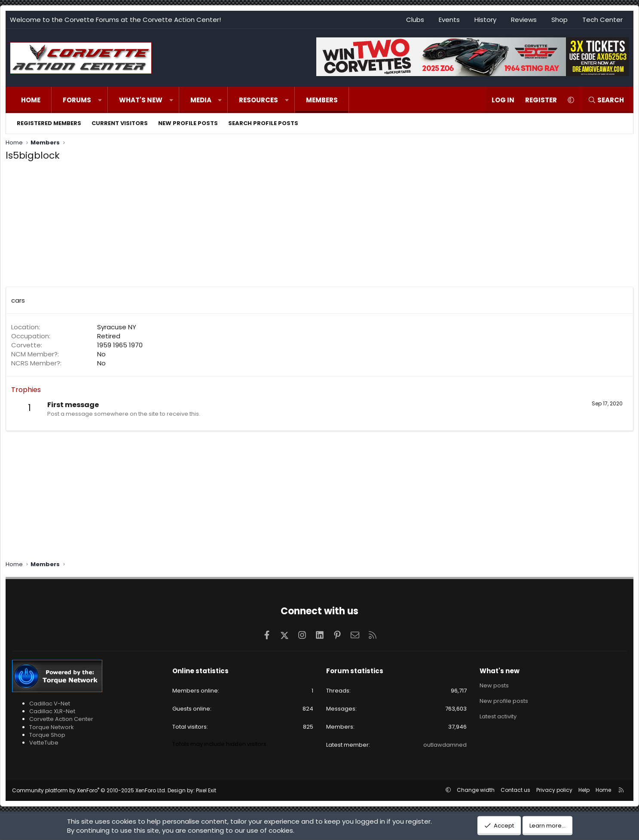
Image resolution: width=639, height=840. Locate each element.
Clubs (415, 20)
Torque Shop (47, 735)
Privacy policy (554, 790)
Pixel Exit (206, 790)
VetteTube (44, 743)
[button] (100, 100)
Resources (258, 100)
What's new (141, 100)
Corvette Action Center (61, 719)
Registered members (49, 123)
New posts (494, 686)
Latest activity (498, 716)
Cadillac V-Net (50, 704)
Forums (77, 100)
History (485, 20)
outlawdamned (445, 745)
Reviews (524, 20)
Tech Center (602, 20)
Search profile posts (263, 123)
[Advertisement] (320, 227)
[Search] (606, 100)
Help (584, 790)
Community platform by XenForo (89, 790)
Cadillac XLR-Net (52, 711)
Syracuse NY (117, 327)
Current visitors (120, 123)
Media (201, 100)
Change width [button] (476, 790)
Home (31, 100)
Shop (560, 20)
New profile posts (188, 123)
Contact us (515, 790)
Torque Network (52, 727)
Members (322, 100)
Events (449, 20)
